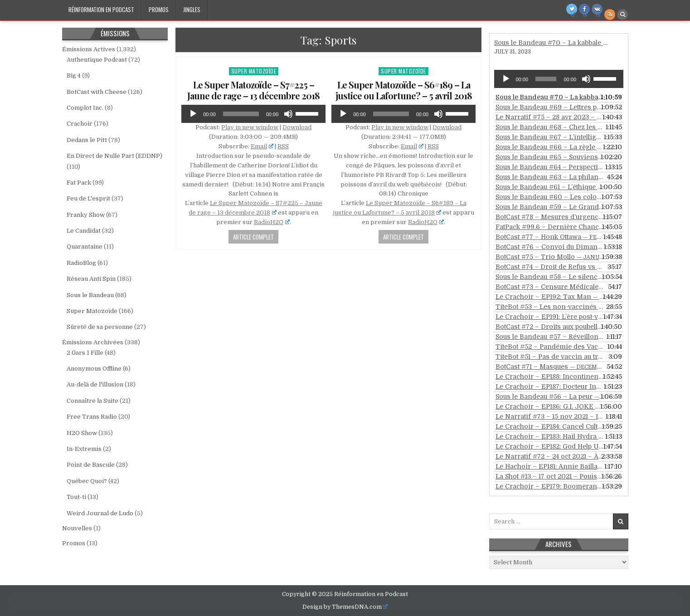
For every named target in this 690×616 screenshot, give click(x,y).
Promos (159, 10)
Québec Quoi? (87, 481)
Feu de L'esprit (88, 198)
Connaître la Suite (92, 401)
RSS (283, 146)
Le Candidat (84, 231)
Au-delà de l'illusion (95, 384)
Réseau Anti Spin (91, 279)
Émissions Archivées (93, 342)
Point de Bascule (91, 465)
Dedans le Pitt (87, 140)
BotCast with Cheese (97, 92)
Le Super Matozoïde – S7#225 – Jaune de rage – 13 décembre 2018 (253, 90)
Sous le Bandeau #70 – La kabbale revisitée (562, 43)
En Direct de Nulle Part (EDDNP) (114, 156)
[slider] (241, 114)
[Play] (193, 114)
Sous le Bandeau (90, 295)
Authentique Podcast (97, 60)
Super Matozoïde (254, 71)
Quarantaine (85, 247)
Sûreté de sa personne (100, 327)
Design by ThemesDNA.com (345, 607)
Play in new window (250, 127)
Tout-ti (76, 497)
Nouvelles (77, 528)
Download (297, 127)
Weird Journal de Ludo (100, 513)
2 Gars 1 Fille (85, 353)
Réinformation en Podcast (101, 10)
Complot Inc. (85, 108)
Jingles (192, 10)
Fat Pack (79, 183)
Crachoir (80, 124)
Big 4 (74, 76)
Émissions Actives (89, 49)
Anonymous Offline (94, 369)
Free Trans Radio (92, 417)
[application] (253, 114)
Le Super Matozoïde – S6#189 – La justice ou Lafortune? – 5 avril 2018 (404, 90)
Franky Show (86, 215)
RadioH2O (272, 222)
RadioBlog (81, 263)
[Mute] (288, 114)
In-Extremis (84, 449)
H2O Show (82, 433)
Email (262, 146)
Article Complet (253, 237)
